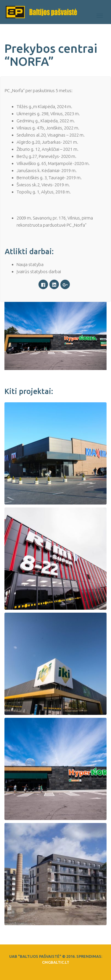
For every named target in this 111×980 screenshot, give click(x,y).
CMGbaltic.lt (56, 962)
